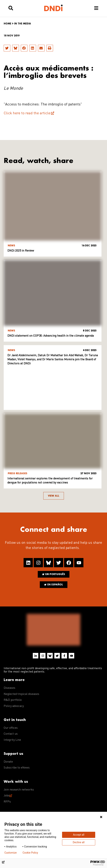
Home (7, 24)
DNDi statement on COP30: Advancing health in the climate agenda (51, 336)
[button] (7, 48)
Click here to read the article (27, 113)
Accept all (79, 835)
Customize (10, 853)
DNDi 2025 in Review (21, 251)
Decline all (79, 842)
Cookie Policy (30, 853)
